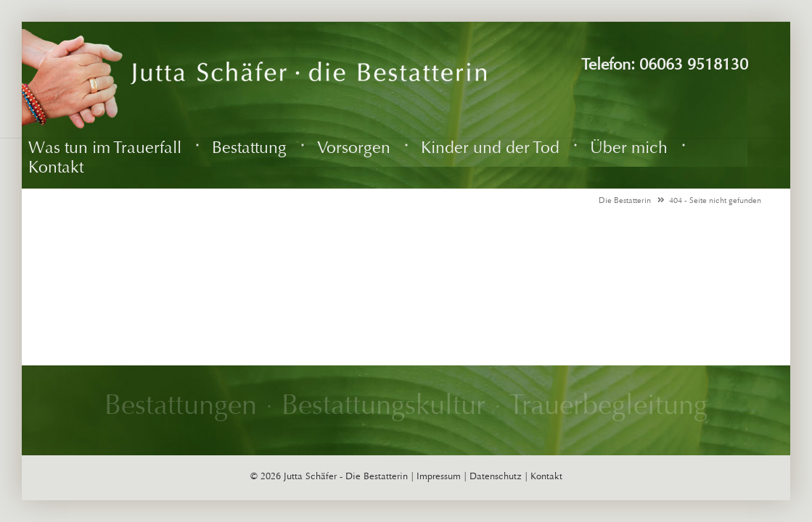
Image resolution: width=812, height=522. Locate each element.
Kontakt (546, 476)
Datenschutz (496, 476)
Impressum (439, 476)
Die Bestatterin (625, 200)
